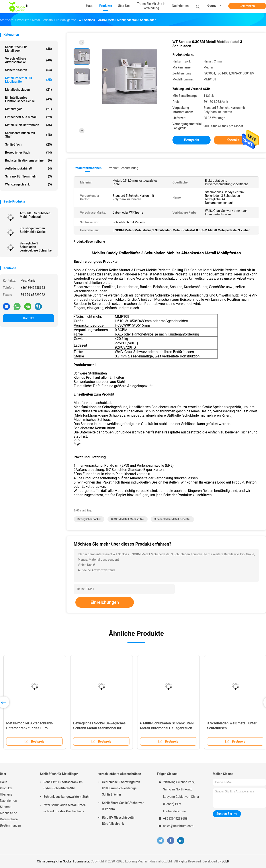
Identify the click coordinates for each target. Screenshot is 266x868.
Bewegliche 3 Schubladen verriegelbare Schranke (36, 247)
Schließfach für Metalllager (28, 49)
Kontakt (28, 318)
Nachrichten (8, 801)
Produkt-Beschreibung (123, 168)
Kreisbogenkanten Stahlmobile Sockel (33, 230)
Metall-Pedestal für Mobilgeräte (28, 80)
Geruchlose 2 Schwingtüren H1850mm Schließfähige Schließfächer (121, 788)
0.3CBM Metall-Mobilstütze (128, 519)
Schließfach (28, 144)
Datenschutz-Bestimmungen (10, 822)
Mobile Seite (9, 813)
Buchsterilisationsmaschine (28, 160)
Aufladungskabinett (28, 168)
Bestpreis (192, 140)
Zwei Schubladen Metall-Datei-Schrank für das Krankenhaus (65, 808)
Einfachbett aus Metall (28, 117)
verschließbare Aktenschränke (28, 60)
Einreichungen (105, 602)
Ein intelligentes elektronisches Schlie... (28, 99)
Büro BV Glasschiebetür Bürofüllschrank (118, 821)
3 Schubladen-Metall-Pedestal (172, 519)
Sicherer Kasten (28, 70)
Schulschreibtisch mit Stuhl (28, 135)
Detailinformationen (88, 168)
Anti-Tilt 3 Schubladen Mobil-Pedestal (35, 215)
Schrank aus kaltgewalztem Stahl (66, 797)
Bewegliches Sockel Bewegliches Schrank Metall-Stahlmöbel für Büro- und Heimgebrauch (99, 728)
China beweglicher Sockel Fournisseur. (64, 861)
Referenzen (247, 6)
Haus (4, 782)
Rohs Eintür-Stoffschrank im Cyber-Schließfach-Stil (63, 785)
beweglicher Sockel (89, 519)
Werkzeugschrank (28, 184)
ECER (225, 861)
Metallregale (28, 109)
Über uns (6, 794)
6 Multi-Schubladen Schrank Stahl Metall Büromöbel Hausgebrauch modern (167, 728)
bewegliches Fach (28, 152)
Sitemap (6, 807)
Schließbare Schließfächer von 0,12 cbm (123, 806)
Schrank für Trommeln (28, 176)
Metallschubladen (28, 90)
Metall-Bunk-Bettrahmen (28, 125)
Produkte (6, 788)
